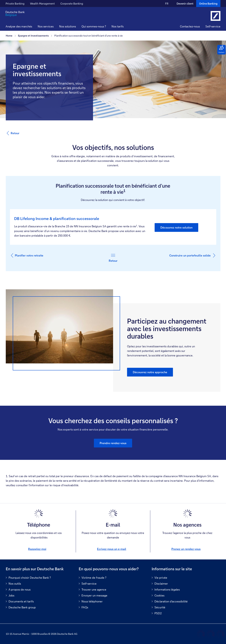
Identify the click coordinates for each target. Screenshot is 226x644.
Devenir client (185, 3)
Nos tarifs (118, 26)
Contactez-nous (190, 26)
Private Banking (15, 3)
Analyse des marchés (19, 26)
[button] (46, 27)
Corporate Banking (72, 3)
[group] (113, 341)
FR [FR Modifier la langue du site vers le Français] (167, 3)
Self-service (213, 26)
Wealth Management (42, 3)
